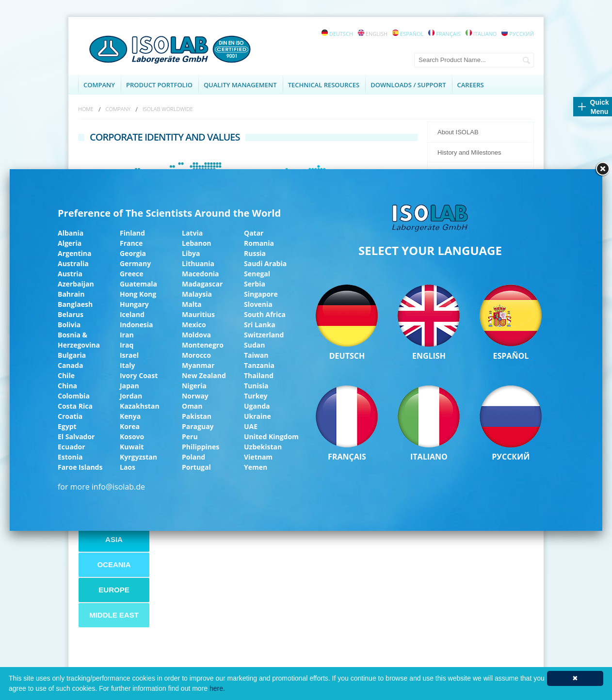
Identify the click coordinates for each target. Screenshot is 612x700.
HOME (86, 109)
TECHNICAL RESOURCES (324, 85)
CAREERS (471, 85)
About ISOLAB (458, 132)
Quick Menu (600, 107)
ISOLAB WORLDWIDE (168, 109)
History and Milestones (469, 152)
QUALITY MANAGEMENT (240, 85)
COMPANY (99, 85)
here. (217, 688)
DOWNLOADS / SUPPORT (408, 85)
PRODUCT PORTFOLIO (159, 85)
